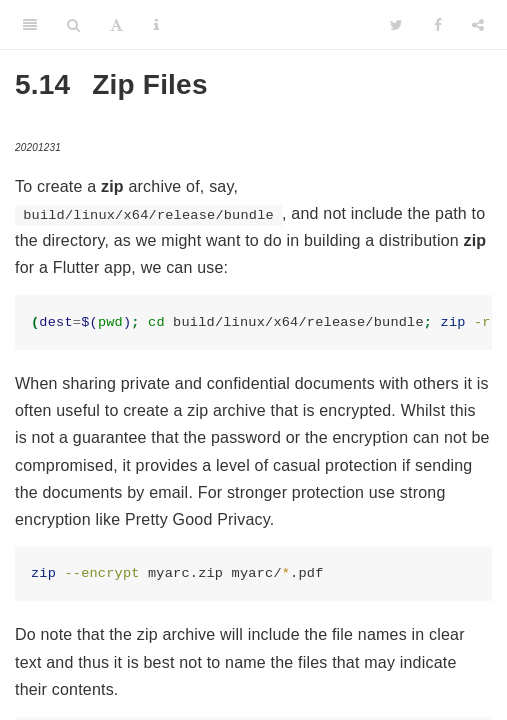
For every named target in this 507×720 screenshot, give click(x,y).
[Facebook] (438, 25)
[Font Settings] (116, 25)
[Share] (478, 25)
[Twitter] (396, 25)
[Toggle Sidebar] (30, 25)
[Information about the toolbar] (156, 25)
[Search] (73, 25)
